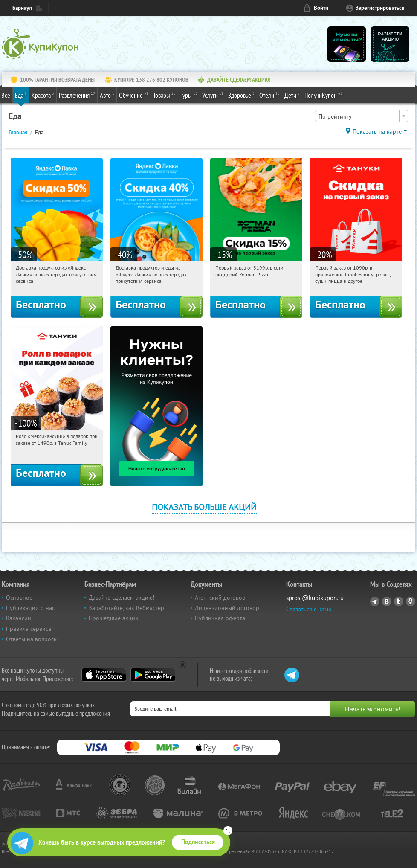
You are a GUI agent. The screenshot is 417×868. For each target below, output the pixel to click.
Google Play (153, 675)
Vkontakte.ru (387, 601)
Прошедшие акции (114, 618)
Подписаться (198, 842)
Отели (269, 95)
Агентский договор (220, 598)
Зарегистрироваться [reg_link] (380, 8)
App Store (104, 675)
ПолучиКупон (323, 95)
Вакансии (19, 618)
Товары (164, 95)
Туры (189, 95)
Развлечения (77, 95)
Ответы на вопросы (32, 639)
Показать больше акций (204, 507)
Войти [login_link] (321, 8)
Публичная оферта (220, 618)
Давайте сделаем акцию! (122, 598)
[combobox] (362, 116)
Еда (21, 95)
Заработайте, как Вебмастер (126, 608)
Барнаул (22, 8)
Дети (292, 95)
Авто (107, 95)
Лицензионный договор (227, 608)
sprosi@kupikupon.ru (315, 598)
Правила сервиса (29, 629)
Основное (19, 598)
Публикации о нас (30, 608)
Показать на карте (377, 131)
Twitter (399, 601)
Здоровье (241, 95)
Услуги (213, 95)
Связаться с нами (309, 609)
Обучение (134, 95)
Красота (43, 95)
